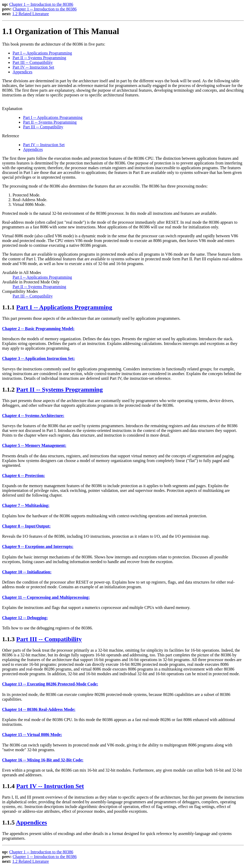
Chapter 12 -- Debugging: (25, 618)
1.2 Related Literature (31, 14)
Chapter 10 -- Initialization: (27, 572)
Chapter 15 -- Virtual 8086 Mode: (32, 735)
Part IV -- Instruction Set (33, 67)
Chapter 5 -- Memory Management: (34, 445)
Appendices (23, 72)
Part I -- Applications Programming (42, 53)
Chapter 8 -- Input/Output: (26, 526)
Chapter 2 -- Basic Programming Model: (38, 329)
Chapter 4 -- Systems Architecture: (33, 416)
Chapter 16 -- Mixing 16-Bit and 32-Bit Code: (43, 760)
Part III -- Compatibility (33, 62)
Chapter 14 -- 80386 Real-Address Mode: (39, 709)
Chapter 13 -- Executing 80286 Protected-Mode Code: (50, 684)
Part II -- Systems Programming (39, 58)
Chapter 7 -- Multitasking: (26, 505)
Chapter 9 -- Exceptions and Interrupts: (38, 546)
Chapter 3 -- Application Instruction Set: (39, 358)
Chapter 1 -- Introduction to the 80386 (41, 4)
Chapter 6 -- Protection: (23, 476)
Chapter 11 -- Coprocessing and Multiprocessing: (46, 597)
